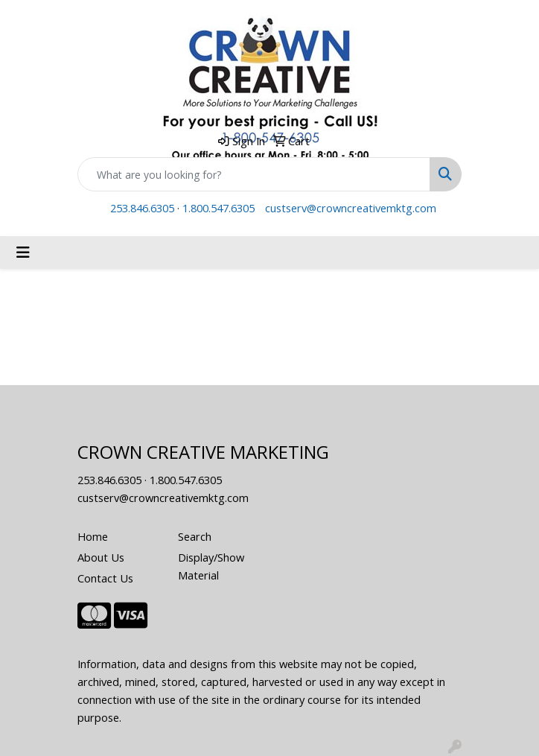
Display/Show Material (211, 566)
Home (93, 536)
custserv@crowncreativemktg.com (351, 208)
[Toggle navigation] (23, 252)
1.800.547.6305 (219, 208)
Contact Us (105, 578)
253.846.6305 (142, 208)
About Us (101, 557)
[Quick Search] (254, 174)
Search (195, 536)
